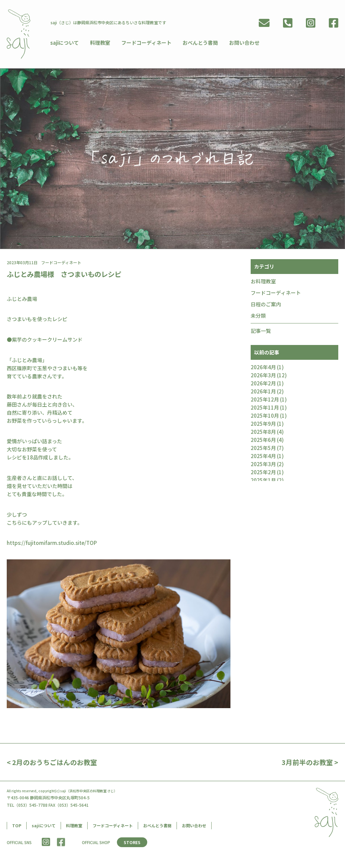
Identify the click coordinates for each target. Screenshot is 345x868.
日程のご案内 (266, 305)
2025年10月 (265, 416)
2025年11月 (265, 408)
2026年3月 (263, 376)
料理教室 (99, 42)
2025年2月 (263, 473)
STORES (132, 843)
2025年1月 (263, 481)
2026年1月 (263, 392)
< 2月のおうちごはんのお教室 (52, 763)
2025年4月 (263, 457)
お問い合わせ (241, 42)
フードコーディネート (145, 42)
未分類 (258, 316)
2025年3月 (263, 465)
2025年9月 (263, 424)
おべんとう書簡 (198, 42)
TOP (17, 826)
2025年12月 (265, 400)
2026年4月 (263, 368)
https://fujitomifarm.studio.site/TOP (52, 543)
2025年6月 (263, 440)
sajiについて (65, 42)
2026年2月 (263, 384)
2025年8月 (263, 432)
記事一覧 (261, 331)
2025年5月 (263, 448)
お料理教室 (263, 282)
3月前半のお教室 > (310, 763)
